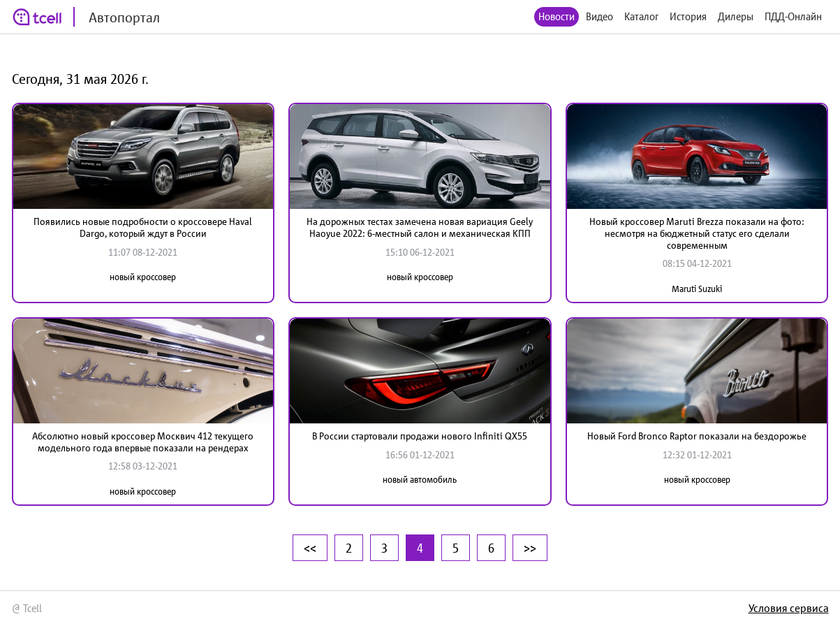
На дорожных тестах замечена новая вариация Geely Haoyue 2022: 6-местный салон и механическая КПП (420, 227)
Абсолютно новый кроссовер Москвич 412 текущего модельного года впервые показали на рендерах (143, 442)
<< (310, 548)
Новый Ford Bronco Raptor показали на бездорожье (697, 436)
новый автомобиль (420, 480)
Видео (599, 16)
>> (530, 548)
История (688, 16)
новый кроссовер (143, 277)
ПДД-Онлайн (793, 16)
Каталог (641, 16)
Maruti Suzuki (697, 289)
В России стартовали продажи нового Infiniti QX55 (420, 436)
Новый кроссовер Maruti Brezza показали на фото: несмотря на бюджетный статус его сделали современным (697, 233)
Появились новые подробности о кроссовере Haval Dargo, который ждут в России (143, 227)
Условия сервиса (789, 608)
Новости (557, 16)
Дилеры (736, 16)
